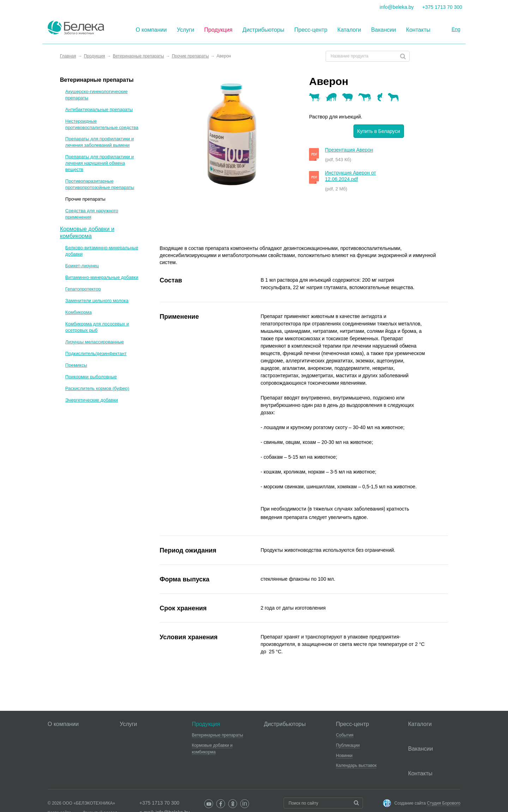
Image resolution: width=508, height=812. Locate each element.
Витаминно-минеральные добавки (102, 277)
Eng (456, 29)
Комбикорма (78, 312)
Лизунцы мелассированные (95, 342)
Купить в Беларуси (379, 131)
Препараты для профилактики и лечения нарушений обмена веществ (99, 163)
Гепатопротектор (83, 289)
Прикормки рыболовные (91, 377)
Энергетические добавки (92, 400)
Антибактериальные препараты (99, 109)
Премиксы (76, 365)
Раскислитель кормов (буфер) (97, 388)
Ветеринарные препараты (97, 80)
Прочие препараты (85, 199)
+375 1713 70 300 (442, 7)
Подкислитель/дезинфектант (96, 353)
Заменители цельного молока (97, 301)
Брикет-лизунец (82, 266)
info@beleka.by (397, 7)
